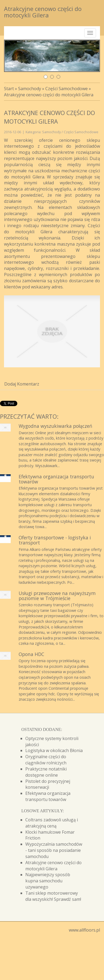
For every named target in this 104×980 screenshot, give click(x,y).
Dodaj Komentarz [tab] (22, 384)
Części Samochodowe (67, 89)
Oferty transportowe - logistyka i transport (55, 540)
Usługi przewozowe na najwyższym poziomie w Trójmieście (57, 596)
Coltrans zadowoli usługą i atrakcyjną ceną (52, 823)
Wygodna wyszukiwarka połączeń (55, 426)
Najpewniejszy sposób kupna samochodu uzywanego (48, 881)
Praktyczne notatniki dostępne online (46, 772)
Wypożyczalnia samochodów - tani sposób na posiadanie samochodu (54, 850)
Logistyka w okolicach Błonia (54, 750)
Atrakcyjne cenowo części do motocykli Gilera (49, 95)
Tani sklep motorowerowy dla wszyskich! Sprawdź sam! (53, 896)
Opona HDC (31, 654)
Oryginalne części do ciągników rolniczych (46, 760)
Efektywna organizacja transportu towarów (56, 479)
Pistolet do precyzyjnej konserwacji (48, 784)
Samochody (30, 89)
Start (9, 89)
